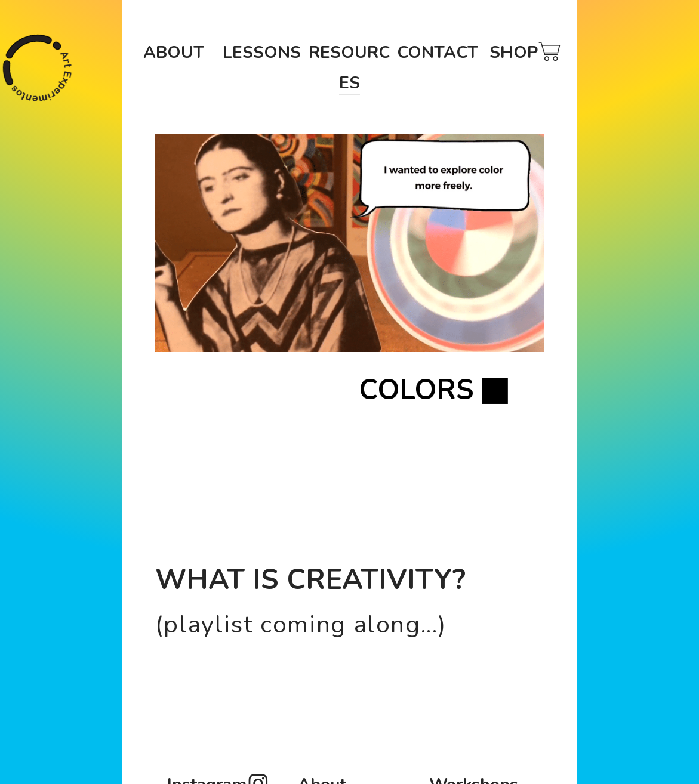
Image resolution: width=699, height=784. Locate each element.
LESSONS (262, 52)
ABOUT (174, 52)
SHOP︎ (525, 52)
